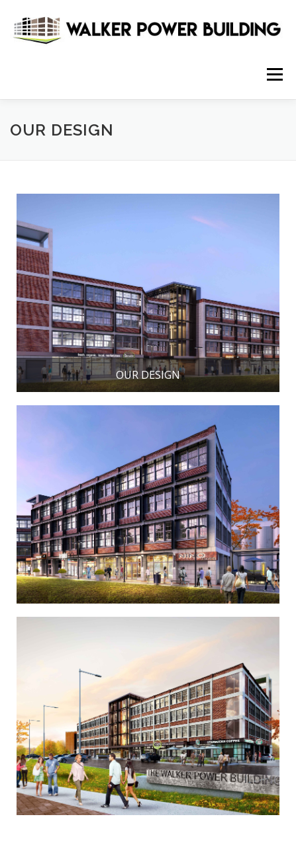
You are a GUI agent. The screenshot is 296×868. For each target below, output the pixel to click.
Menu (274, 74)
